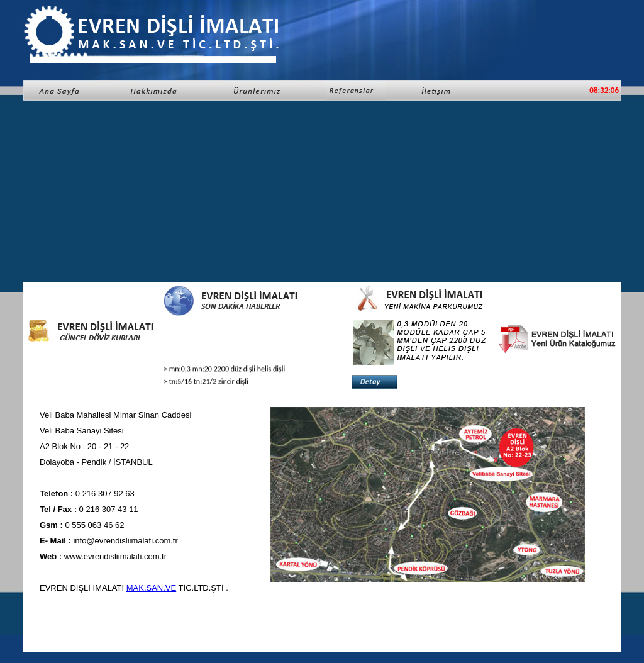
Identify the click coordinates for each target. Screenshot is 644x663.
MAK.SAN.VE (151, 588)
